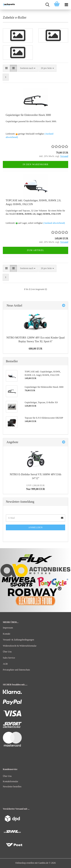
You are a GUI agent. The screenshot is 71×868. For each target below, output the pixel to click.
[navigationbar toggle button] (66, 5)
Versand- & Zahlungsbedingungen (18, 640)
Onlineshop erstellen (25, 863)
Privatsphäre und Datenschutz (16, 670)
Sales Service (9, 658)
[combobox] (28, 68)
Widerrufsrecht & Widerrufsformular (20, 646)
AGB (5, 664)
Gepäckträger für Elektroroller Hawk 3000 (28, 115)
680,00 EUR (36, 349)
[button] (6, 68)
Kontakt (7, 634)
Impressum (8, 628)
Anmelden (35, 527)
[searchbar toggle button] (47, 5)
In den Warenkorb (35, 164)
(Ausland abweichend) (54, 223)
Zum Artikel (35, 250)
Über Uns (7, 652)
